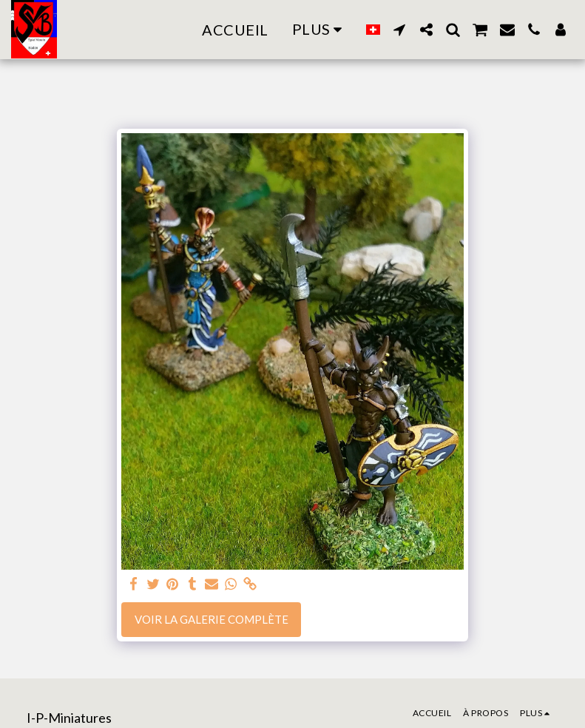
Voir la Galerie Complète (212, 619)
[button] (399, 30)
